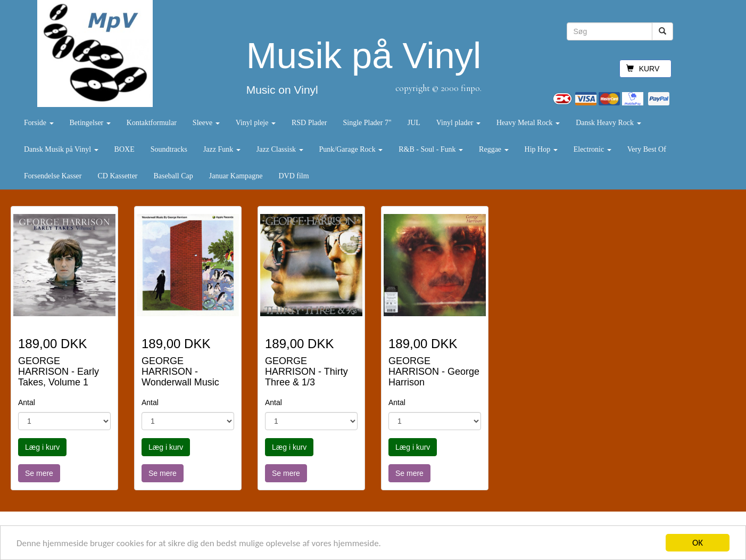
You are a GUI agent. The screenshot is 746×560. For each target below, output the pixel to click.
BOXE (125, 149)
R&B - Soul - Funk (431, 149)
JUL (414, 123)
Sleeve (206, 123)
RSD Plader (309, 123)
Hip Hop (541, 149)
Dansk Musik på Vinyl (61, 149)
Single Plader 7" (367, 123)
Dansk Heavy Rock (608, 123)
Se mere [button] (39, 473)
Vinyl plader (458, 123)
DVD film (293, 176)
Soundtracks (169, 149)
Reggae (494, 149)
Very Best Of (647, 149)
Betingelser (90, 123)
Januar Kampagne (236, 176)
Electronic (592, 149)
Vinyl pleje (256, 123)
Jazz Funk (222, 149)
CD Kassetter (117, 176)
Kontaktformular (152, 123)
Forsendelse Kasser (53, 176)
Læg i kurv (42, 447)
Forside (39, 123)
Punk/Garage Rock (351, 149)
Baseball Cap (173, 176)
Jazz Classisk (280, 149)
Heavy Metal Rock (528, 123)
